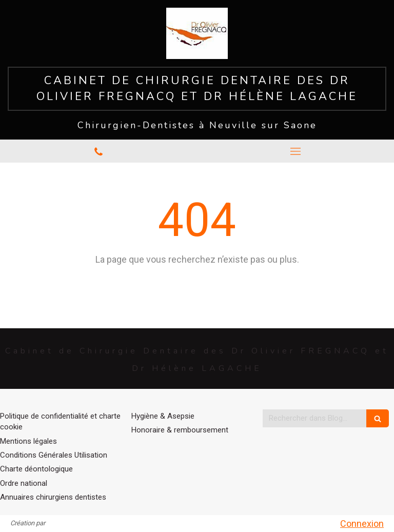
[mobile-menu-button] (295, 151)
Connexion (362, 524)
